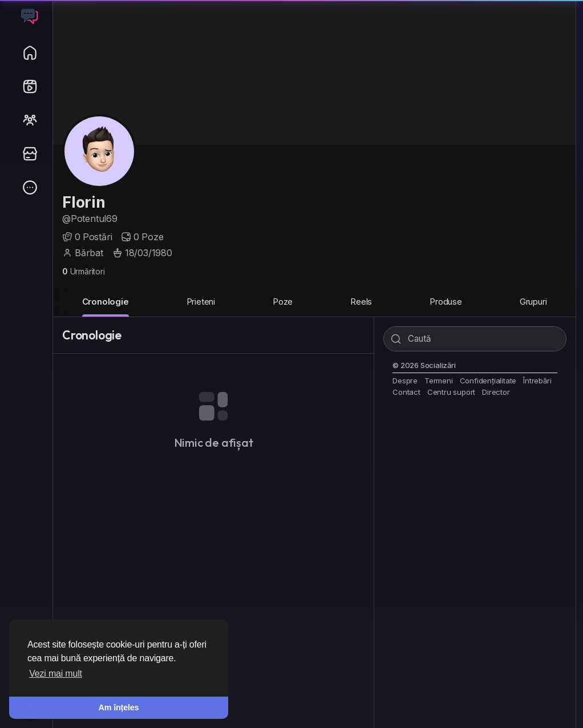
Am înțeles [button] (119, 707)
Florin (84, 202)
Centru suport (451, 392)
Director (496, 392)
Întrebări (537, 381)
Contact (406, 392)
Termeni (439, 381)
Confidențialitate (488, 381)
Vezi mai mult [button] (56, 674)
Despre (405, 381)
